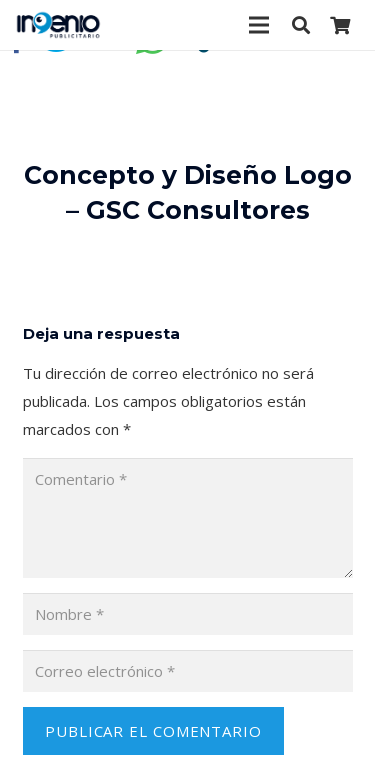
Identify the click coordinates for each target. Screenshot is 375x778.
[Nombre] (188, 614)
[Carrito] (340, 25)
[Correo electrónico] (188, 671)
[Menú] (259, 25)
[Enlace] (58, 25)
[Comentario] (188, 518)
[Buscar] (301, 25)
